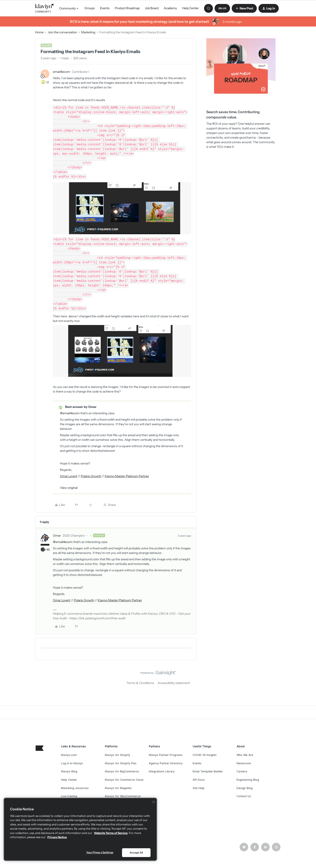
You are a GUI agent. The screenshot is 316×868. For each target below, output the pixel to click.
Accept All (136, 853)
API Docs (199, 780)
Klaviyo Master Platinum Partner (127, 476)
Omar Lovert (69, 476)
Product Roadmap (127, 8)
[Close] (154, 802)
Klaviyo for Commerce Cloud (124, 780)
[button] (222, 8)
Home (39, 32)
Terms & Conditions (140, 683)
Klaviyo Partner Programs (166, 755)
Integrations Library (162, 771)
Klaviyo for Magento (118, 788)
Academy (170, 8)
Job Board (152, 8)
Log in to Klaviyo (72, 763)
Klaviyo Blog (69, 771)
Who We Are (245, 755)
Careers (242, 771)
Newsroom (244, 763)
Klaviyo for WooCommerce (123, 796)
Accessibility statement (174, 683)
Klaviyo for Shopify (118, 755)
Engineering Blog (248, 780)
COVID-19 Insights (205, 755)
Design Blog (245, 788)
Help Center (190, 8)
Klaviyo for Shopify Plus (121, 763)
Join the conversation (62, 32)
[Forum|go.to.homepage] (45, 8)
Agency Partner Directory (166, 763)
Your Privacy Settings (100, 852)
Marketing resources (75, 788)
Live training (69, 796)
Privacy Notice (57, 837)
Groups (90, 8)
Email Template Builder (208, 771)
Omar (57, 536)
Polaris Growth (91, 476)
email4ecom (61, 72)
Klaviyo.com (69, 755)
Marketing (88, 32)
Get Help (199, 788)
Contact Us (244, 796)
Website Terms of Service (111, 833)
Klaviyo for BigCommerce (122, 771)
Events (105, 8)
